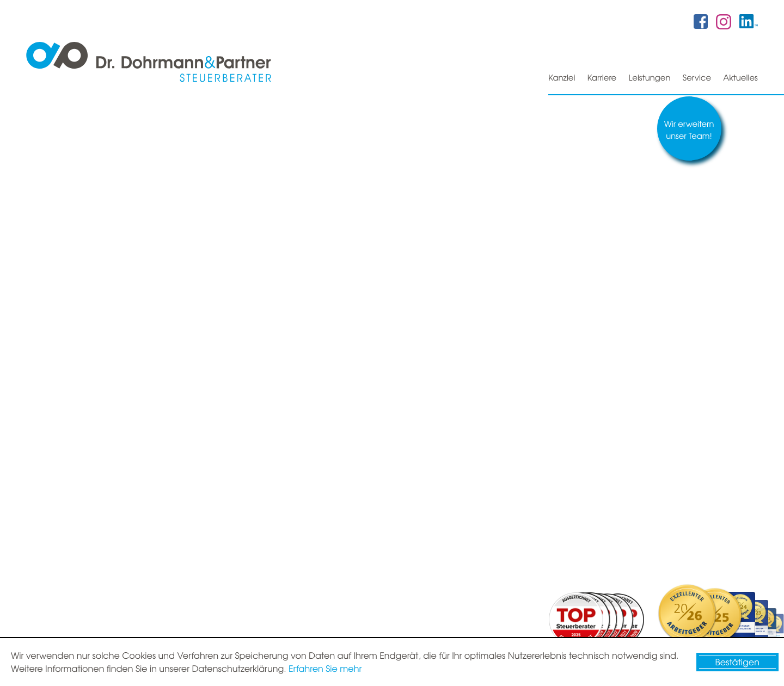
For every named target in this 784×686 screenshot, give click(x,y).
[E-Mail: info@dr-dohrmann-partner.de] (481, 584)
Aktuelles (740, 77)
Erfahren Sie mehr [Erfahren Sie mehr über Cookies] (325, 669)
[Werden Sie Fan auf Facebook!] (701, 21)
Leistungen (649, 77)
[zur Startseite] (149, 63)
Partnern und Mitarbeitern (364, 421)
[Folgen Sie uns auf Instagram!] (724, 21)
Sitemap (639, 626)
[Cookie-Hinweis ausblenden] (737, 662)
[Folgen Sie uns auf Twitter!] (749, 21)
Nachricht (566, 421)
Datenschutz (685, 626)
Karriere (601, 77)
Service (697, 77)
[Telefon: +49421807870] (489, 555)
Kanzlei (560, 77)
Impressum (737, 626)
